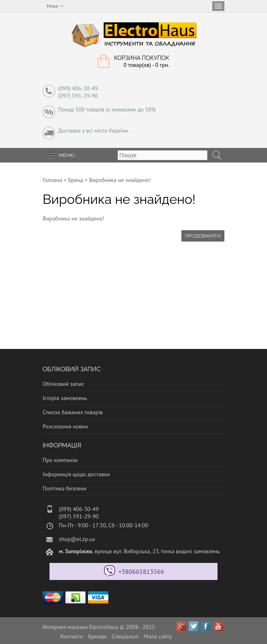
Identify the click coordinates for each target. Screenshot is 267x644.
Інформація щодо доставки (76, 474)
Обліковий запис (63, 384)
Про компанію (60, 460)
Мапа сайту (158, 636)
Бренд (76, 180)
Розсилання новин (65, 426)
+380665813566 (141, 571)
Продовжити (203, 236)
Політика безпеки (65, 488)
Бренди (97, 636)
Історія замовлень (65, 398)
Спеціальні (125, 636)
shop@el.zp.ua (77, 539)
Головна (52, 180)
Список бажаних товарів (73, 412)
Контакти (72, 636)
